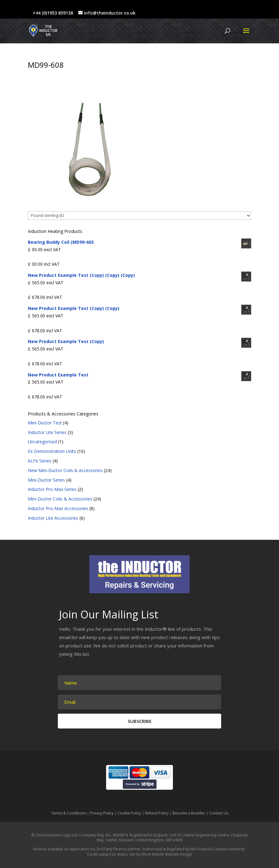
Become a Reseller (189, 813)
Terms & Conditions (69, 813)
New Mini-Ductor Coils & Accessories (65, 470)
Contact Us (219, 813)
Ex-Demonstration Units (52, 451)
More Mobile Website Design (167, 854)
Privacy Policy (102, 813)
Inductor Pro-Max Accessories (58, 508)
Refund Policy (157, 813)
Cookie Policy (129, 813)
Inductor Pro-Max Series (52, 489)
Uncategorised (42, 442)
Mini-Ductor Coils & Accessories (60, 499)
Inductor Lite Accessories (53, 518)
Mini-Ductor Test (45, 423)
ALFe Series (40, 461)
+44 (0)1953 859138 (53, 13)
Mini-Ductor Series (46, 480)
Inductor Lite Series (47, 432)
